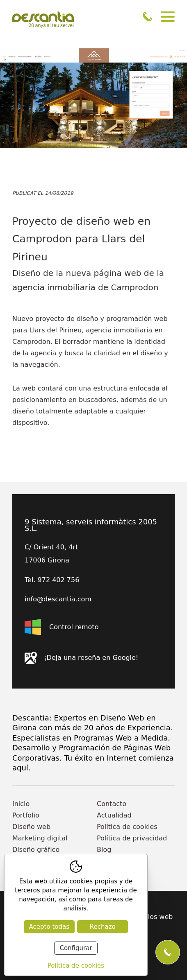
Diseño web (31, 827)
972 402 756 (147, 17)
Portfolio (26, 815)
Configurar (76, 948)
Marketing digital (40, 838)
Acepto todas (49, 927)
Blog (104, 850)
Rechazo (103, 927)
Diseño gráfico (36, 850)
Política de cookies (127, 827)
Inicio (21, 804)
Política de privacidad (132, 838)
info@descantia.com (58, 599)
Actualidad (114, 815)
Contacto (112, 804)
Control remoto (62, 627)
